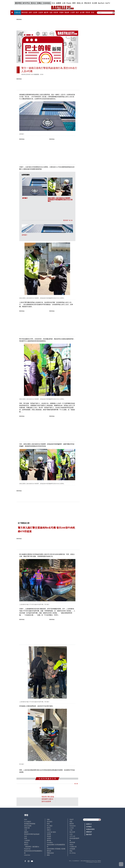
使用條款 (89, 827)
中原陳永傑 (73, 847)
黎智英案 (25, 12)
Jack (26, 836)
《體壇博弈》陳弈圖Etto (32, 847)
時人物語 (50, 826)
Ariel (26, 820)
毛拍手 (72, 820)
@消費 (82, 12)
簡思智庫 (72, 843)
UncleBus (50, 843)
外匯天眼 (27, 828)
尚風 (26, 838)
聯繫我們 (89, 832)
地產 (51, 12)
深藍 (71, 822)
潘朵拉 (26, 843)
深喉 (48, 820)
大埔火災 (17, 12)
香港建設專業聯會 (30, 824)
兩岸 (77, 12)
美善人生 (80, 3)
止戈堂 (72, 828)
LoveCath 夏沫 (51, 832)
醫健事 (67, 12)
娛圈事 (59, 3)
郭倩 (48, 824)
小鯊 (26, 830)
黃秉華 (49, 834)
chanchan (27, 855)
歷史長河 (88, 3)
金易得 (49, 838)
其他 (93, 12)
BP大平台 (26, 3)
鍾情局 (72, 824)
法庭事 (41, 12)
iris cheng (72, 853)
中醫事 (61, 12)
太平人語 (72, 836)
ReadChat (27, 849)
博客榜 (88, 12)
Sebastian (73, 826)
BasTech (101, 3)
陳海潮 (49, 851)
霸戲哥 (26, 832)
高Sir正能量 (28, 826)
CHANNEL (47, 3)
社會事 (35, 12)
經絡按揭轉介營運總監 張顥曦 (56, 849)
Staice (71, 845)
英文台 (33, 3)
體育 (74, 3)
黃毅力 (49, 830)
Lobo (71, 834)
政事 (30, 12)
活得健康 (72, 849)
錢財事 (46, 12)
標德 (48, 855)
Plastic (69, 3)
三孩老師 (27, 840)
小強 (71, 830)
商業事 (56, 12)
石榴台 (39, 3)
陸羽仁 (49, 828)
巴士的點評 (28, 822)
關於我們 (89, 834)
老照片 (26, 845)
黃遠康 (49, 836)
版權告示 (89, 824)
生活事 (94, 3)
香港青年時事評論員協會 (32, 834)
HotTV (108, 3)
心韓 (64, 3)
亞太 (53, 3)
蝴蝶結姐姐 (50, 853)
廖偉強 (49, 840)
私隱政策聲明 (90, 829)
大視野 (73, 12)
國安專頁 (18, 3)
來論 (71, 851)
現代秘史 (50, 822)
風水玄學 (72, 832)
